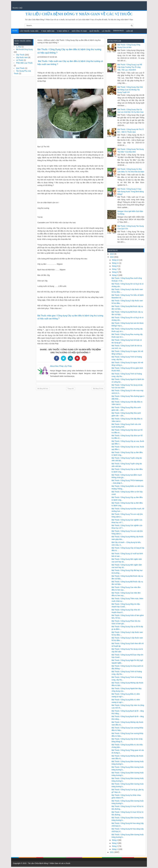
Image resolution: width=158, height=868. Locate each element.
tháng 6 (115, 272)
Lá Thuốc (106, 31)
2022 (112, 257)
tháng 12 (116, 260)
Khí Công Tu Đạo (79, 31)
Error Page (118, 31)
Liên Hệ (129, 31)
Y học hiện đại (48, 31)
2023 (112, 254)
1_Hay (19, 47)
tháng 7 (115, 269)
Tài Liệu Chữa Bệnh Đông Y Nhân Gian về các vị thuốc (79, 14)
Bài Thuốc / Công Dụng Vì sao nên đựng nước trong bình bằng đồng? (131, 192)
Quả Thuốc (94, 31)
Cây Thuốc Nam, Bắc (29, 31)
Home (15, 31)
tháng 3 (115, 843)
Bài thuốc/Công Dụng (24, 49)
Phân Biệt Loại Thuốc (24, 63)
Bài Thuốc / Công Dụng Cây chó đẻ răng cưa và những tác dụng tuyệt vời (130, 90)
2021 (112, 852)
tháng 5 (115, 275)
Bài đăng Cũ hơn (98, 389)
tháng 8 (115, 266)
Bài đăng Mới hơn (43, 389)
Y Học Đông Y (63, 31)
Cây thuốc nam (22, 57)
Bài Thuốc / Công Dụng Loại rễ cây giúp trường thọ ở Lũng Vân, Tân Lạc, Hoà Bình (130, 67)
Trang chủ (17, 8)
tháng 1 (115, 849)
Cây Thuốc (20, 55)
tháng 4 (115, 840)
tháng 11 (116, 263)
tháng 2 (115, 846)
